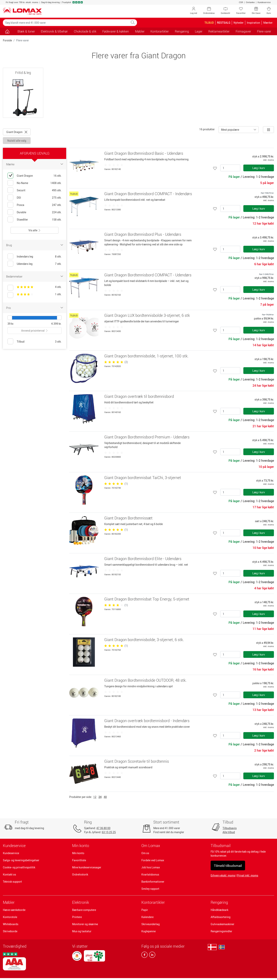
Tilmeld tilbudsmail (228, 866)
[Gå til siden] (7, 31)
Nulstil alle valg (17, 141)
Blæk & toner (26, 31)
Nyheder (239, 23)
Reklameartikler (219, 31)
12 (95, 797)
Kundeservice (264, 2)
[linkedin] (151, 956)
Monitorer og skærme (85, 924)
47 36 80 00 (103, 828)
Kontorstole (10, 917)
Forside (7, 40)
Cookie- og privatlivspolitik (19, 867)
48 (105, 797)
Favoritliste (79, 860)
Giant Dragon (17, 132)
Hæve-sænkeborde (14, 910)
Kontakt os (9, 874)
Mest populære (230, 130)
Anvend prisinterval (35, 331)
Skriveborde (10, 931)
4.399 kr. (56, 324)
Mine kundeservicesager (87, 867)
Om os (145, 853)
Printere (77, 917)
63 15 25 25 (109, 832)
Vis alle (35, 230)
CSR (241, 2)
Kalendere (147, 917)
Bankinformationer (153, 882)
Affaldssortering (221, 917)
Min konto (78, 853)
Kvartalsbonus (150, 874)
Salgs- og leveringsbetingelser (21, 860)
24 (100, 797)
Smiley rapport (150, 889)
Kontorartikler (153, 902)
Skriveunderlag (151, 924)
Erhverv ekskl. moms (223, 875)
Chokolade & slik (85, 31)
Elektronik (81, 902)
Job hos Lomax (151, 867)
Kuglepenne (149, 931)
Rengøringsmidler (221, 931)
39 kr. (11, 324)
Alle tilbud (229, 832)
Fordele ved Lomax (153, 860)
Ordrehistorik (80, 874)
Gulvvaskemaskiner (222, 924)
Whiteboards (11, 924)
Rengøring (219, 902)
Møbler (9, 902)
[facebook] (144, 956)
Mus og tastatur (82, 931)
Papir (145, 910)
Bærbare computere (84, 910)
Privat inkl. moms (248, 875)
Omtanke (250, 2)
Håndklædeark (219, 910)
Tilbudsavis (230, 828)
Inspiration (253, 23)
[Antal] (230, 168)
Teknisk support (12, 882)
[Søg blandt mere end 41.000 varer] (66, 23)
